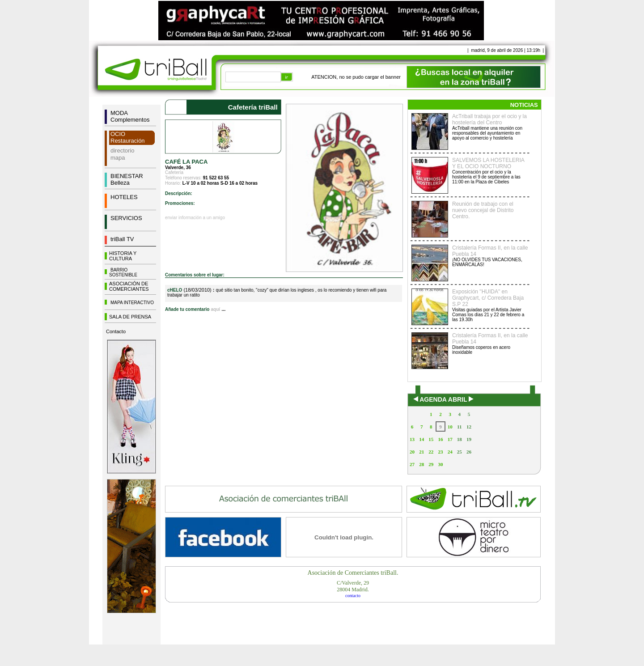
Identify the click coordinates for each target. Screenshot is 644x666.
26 (469, 452)
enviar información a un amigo (195, 218)
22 (431, 452)
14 (422, 439)
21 (422, 452)
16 (440, 439)
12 (469, 427)
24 (450, 452)
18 (460, 439)
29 (431, 464)
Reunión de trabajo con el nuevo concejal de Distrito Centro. (483, 210)
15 (431, 439)
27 (412, 464)
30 (440, 464)
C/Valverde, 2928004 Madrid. (353, 586)
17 (450, 439)
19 (469, 439)
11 (459, 427)
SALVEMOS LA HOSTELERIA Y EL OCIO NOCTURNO (488, 163)
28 (422, 464)
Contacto (116, 331)
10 (450, 427)
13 (412, 439)
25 (460, 452)
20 (412, 452)
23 (440, 452)
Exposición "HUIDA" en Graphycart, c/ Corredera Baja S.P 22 (488, 298)
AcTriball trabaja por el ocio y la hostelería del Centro (489, 119)
